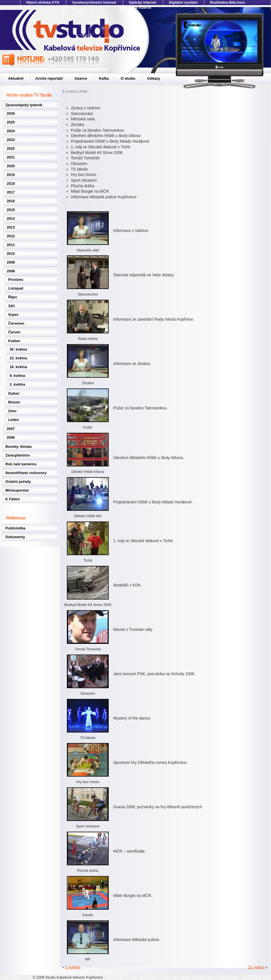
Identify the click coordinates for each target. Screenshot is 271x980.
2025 (11, 122)
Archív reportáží (49, 78)
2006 (11, 437)
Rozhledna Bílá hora (227, 2)
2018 (11, 183)
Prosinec (16, 280)
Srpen (13, 315)
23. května (18, 358)
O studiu (128, 78)
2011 (11, 245)
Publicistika (15, 528)
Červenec (16, 323)
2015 (11, 210)
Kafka (104, 78)
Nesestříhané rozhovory (26, 473)
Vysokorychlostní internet (94, 2)
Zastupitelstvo (18, 455)
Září (11, 306)
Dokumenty (15, 537)
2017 (11, 192)
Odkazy (154, 78)
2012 (11, 236)
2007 (11, 429)
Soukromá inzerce (135, 7)
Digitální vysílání (183, 2)
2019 (11, 175)
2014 (11, 219)
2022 (11, 148)
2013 (11, 227)
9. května (17, 376)
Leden (14, 420)
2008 (11, 271)
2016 (11, 201)
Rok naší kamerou (21, 464)
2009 (11, 262)
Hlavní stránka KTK (43, 2)
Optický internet (142, 2)
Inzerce (81, 78)
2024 (11, 131)
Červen (14, 332)
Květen (14, 341)
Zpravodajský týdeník (24, 105)
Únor (12, 411)
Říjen (13, 297)
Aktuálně (16, 78)
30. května (18, 349)
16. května (18, 367)
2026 (11, 113)
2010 (11, 254)
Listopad (16, 288)
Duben (14, 393)
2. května (17, 384)
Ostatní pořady (18, 482)
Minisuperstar (17, 490)
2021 (11, 157)
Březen (14, 402)
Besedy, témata (18, 446)
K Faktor (13, 499)
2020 (11, 166)
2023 (11, 140)
